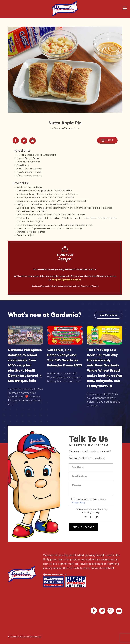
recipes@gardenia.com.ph (67, 280)
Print (107, 140)
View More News (108, 315)
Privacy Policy (78, 503)
